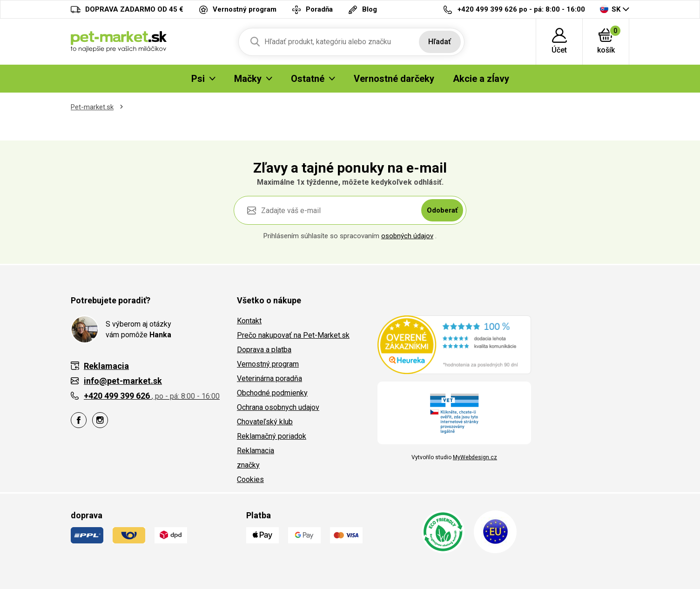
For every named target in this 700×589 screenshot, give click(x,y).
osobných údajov (407, 236)
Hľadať (440, 42)
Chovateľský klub (265, 422)
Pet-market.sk (92, 107)
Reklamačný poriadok (272, 436)
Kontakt (249, 321)
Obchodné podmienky (272, 393)
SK (610, 9)
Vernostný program (268, 364)
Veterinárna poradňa (269, 378)
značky (248, 465)
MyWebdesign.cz (475, 457)
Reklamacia (256, 451)
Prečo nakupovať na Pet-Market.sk (293, 335)
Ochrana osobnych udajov (278, 407)
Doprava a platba (264, 350)
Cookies (250, 479)
